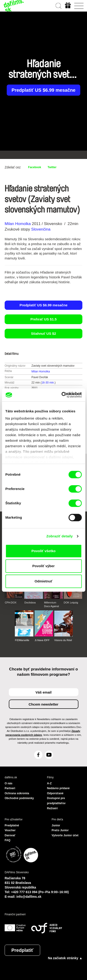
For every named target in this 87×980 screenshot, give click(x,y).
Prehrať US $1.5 (43, 319)
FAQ (8, 840)
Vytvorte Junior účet (65, 835)
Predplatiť (22, 950)
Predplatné (12, 825)
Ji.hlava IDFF (42, 640)
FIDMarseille (22, 640)
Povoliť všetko (44, 551)
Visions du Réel (63, 640)
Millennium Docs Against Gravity (52, 605)
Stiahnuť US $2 (43, 333)
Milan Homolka (18, 224)
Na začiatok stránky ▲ (65, 958)
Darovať (10, 835)
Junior (56, 825)
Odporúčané (55, 793)
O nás (8, 783)
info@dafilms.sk (29, 897)
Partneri (10, 788)
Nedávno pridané (58, 788)
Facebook (35, 167)
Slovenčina (41, 229)
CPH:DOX (11, 603)
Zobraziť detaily (60, 536)
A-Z (49, 783)
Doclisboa (30, 603)
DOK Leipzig (71, 603)
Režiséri (52, 808)
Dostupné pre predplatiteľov (56, 801)
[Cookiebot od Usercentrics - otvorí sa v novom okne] (62, 395)
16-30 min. (48, 383)
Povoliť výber (43, 566)
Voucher (10, 830)
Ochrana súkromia (17, 793)
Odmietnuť (43, 581)
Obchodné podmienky (19, 798)
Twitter (52, 167)
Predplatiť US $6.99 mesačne (43, 90)
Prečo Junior (60, 830)
